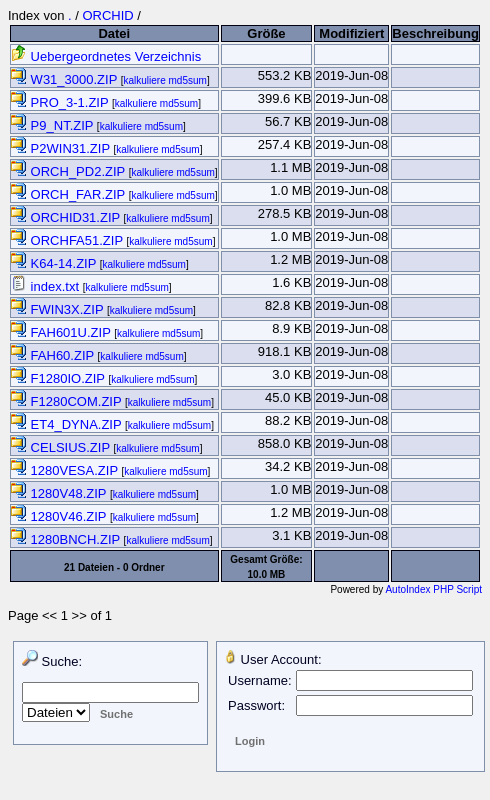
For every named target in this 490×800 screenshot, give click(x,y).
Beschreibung (435, 33)
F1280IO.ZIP (59, 378)
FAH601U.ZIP (62, 332)
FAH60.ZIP (54, 355)
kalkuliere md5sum (165, 80)
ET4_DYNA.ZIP (68, 424)
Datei (114, 33)
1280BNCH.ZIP (67, 539)
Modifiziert (351, 33)
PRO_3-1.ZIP (61, 102)
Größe (266, 33)
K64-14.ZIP (55, 263)
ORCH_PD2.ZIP (70, 171)
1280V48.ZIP (60, 493)
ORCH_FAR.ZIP (70, 194)
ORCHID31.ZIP (67, 217)
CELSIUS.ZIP (62, 447)
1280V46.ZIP (60, 516)
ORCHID (107, 15)
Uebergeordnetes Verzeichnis (106, 56)
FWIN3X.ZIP (59, 309)
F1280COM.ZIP (68, 401)
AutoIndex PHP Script (433, 589)
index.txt (47, 286)
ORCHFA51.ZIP (68, 240)
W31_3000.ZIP (66, 79)
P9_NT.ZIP (54, 125)
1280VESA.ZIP (66, 470)
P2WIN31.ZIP (62, 148)
